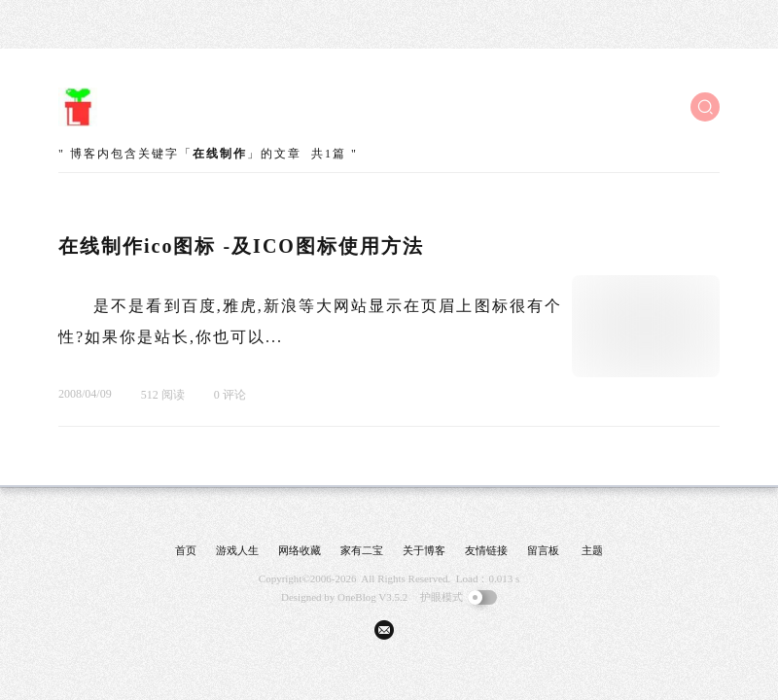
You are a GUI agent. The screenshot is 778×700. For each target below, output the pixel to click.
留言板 (543, 550)
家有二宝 (362, 550)
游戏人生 (237, 550)
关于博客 (424, 550)
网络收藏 (300, 550)
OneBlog (357, 597)
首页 (186, 550)
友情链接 (486, 550)
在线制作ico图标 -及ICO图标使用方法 (241, 246)
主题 (592, 550)
